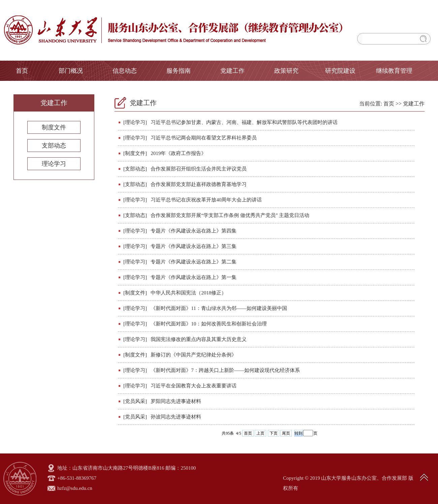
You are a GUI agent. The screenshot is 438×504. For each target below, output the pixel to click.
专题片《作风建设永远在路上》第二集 (194, 262)
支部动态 (54, 146)
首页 (22, 71)
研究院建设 (340, 71)
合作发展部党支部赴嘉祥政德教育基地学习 (199, 184)
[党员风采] (135, 401)
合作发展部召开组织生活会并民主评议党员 (199, 169)
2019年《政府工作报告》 (178, 153)
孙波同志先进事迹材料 (176, 417)
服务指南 (179, 71)
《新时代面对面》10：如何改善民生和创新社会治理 (209, 324)
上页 (260, 433)
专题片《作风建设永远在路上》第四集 (194, 231)
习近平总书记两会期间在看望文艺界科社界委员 (204, 138)
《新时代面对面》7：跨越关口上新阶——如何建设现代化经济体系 (225, 370)
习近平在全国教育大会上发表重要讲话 (194, 386)
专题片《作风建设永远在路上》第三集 (194, 246)
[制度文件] (135, 153)
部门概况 (71, 71)
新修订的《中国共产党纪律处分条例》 (194, 355)
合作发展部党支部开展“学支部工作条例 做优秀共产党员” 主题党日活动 (230, 215)
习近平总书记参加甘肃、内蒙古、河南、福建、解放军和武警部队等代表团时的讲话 (244, 122)
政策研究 (286, 71)
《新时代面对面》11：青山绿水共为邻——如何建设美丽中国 (219, 308)
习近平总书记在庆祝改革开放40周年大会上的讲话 (206, 200)
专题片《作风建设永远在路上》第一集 (194, 277)
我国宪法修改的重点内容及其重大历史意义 (199, 339)
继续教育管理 (394, 71)
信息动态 (125, 71)
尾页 (286, 433)
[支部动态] (135, 169)
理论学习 (54, 164)
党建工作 (232, 71)
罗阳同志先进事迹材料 (176, 401)
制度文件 (54, 127)
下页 (274, 433)
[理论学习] (135, 122)
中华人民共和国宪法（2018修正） (189, 293)
